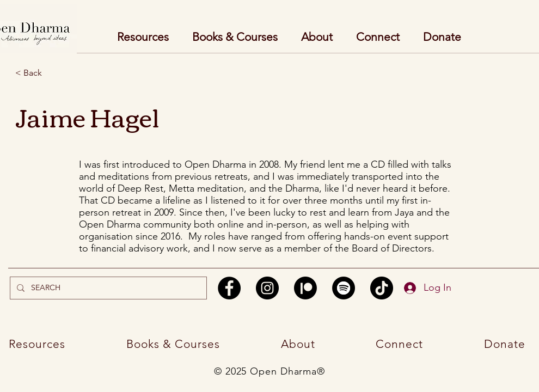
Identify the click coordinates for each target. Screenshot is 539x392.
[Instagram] (267, 288)
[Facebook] (229, 288)
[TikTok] (382, 288)
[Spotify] (344, 288)
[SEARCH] (107, 288)
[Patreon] (305, 288)
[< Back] (54, 73)
